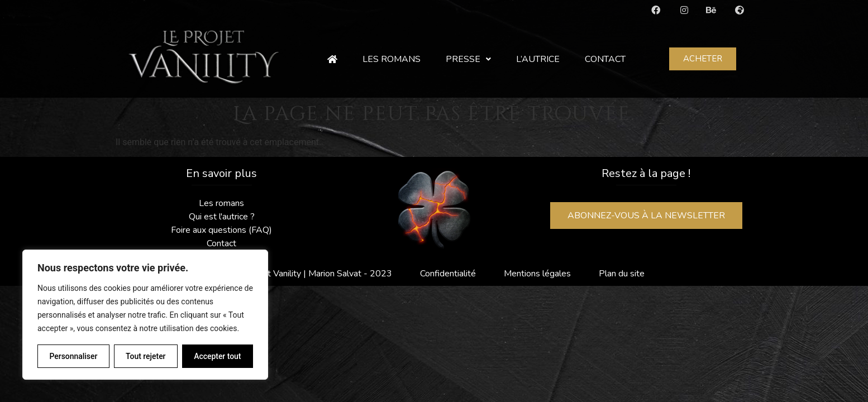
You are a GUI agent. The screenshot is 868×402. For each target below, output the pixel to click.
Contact (605, 59)
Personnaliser (73, 356)
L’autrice (538, 59)
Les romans (392, 59)
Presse (468, 59)
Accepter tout (218, 356)
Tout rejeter (146, 356)
